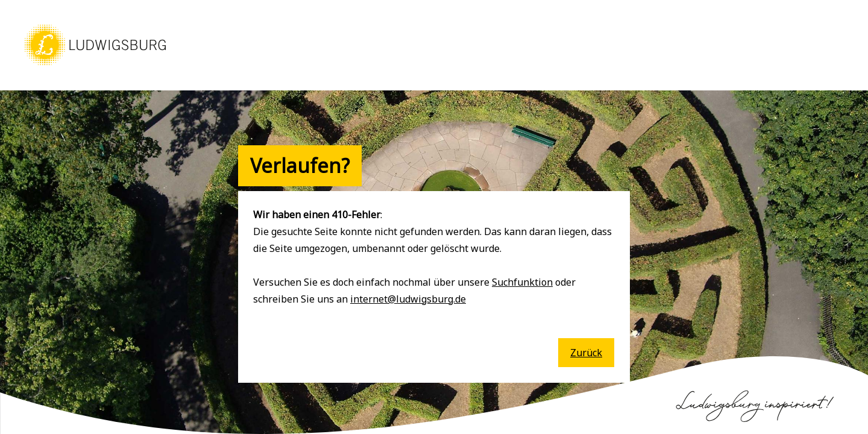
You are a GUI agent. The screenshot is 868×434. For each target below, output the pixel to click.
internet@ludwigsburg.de (408, 299)
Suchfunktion (522, 282)
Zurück (586, 353)
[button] (95, 66)
